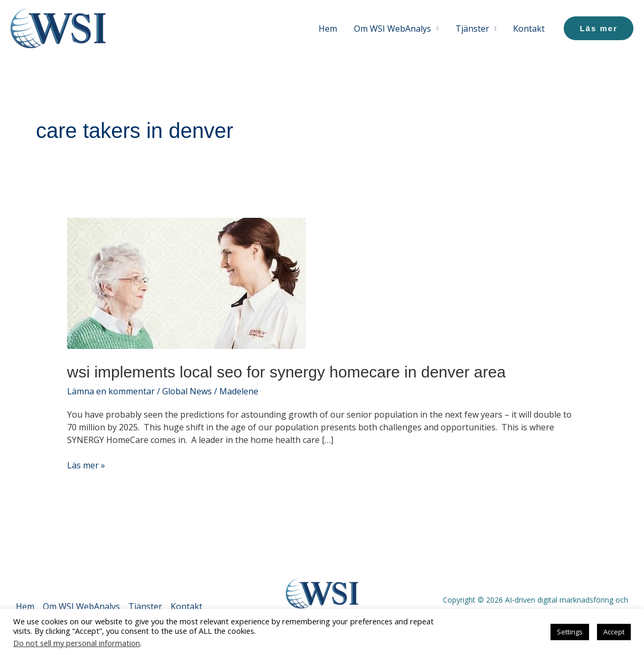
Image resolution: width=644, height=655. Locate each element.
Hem (328, 29)
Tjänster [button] (472, 29)
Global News (187, 391)
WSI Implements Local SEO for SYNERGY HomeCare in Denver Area (286, 372)
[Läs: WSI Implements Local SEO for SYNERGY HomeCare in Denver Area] (186, 283)
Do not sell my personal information (77, 643)
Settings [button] (570, 632)
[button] (599, 28)
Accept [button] (614, 632)
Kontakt (529, 29)
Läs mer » (86, 465)
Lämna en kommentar (111, 391)
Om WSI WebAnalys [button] (393, 29)
